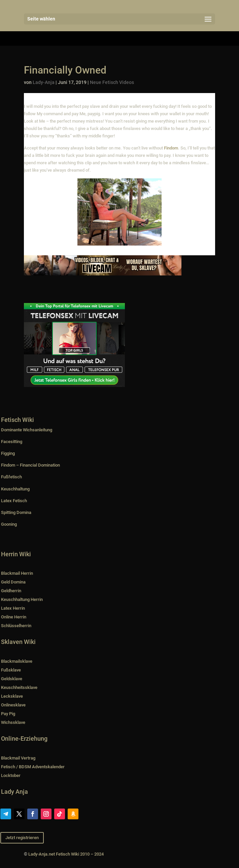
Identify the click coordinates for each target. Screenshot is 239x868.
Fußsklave (11, 670)
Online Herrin (14, 617)
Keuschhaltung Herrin (22, 599)
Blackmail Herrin (17, 573)
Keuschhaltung (15, 489)
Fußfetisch (11, 477)
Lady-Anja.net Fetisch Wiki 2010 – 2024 (66, 854)
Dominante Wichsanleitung (27, 430)
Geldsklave (12, 679)
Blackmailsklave (17, 661)
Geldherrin (11, 591)
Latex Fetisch (14, 501)
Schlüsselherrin (16, 626)
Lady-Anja (44, 82)
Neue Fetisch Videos (112, 82)
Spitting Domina (16, 512)
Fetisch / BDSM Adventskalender (33, 767)
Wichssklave (13, 722)
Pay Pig (8, 714)
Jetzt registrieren (22, 838)
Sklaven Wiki (18, 642)
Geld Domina (13, 582)
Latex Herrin (13, 608)
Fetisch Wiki (18, 420)
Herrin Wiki (16, 554)
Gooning (9, 524)
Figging (8, 453)
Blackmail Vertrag (18, 758)
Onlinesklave (13, 705)
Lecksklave (12, 696)
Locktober (11, 775)
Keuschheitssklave (19, 687)
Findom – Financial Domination (30, 465)
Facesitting (12, 442)
